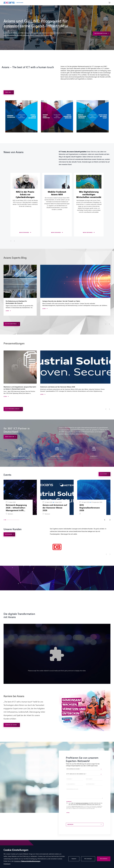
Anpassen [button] (74, 859)
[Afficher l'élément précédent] (11, 241)
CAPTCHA (68, 813)
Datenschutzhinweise (82, 803)
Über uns (8, 92)
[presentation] (80, 817)
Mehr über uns (10, 437)
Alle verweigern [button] (88, 859)
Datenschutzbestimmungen (31, 861)
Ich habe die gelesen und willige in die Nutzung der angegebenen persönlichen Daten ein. (85, 804)
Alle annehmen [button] (104, 859)
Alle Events (104, 474)
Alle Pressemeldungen (13, 409)
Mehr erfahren (85, 31)
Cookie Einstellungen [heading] (16, 850)
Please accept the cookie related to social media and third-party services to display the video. (57, 671)
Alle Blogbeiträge (11, 324)
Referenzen (9, 534)
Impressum (18, 861)
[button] (103, 44)
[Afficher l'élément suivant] (14, 241)
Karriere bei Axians (11, 725)
